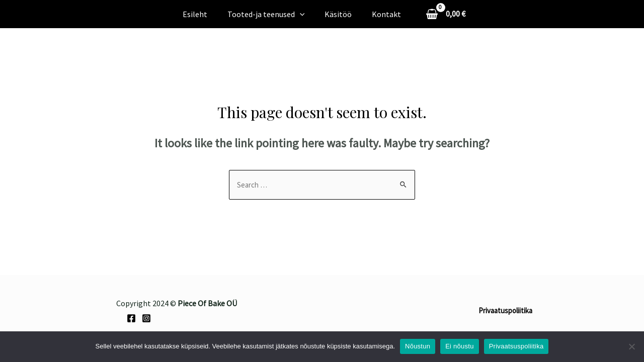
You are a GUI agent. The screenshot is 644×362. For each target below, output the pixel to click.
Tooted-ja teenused (268, 14)
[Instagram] (146, 319)
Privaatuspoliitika (505, 311)
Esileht (201, 14)
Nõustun (418, 346)
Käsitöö (336, 14)
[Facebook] (131, 319)
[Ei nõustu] (631, 346)
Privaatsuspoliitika (516, 346)
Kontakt (380, 14)
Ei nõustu (459, 346)
